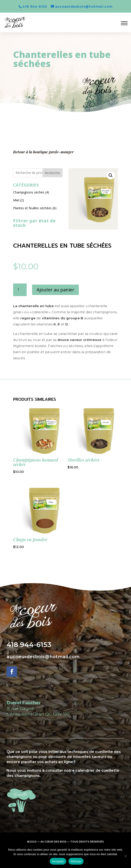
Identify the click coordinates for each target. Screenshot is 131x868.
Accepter (58, 861)
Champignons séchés (29, 192)
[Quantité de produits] (20, 290)
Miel (16, 200)
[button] (111, 175)
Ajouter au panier (55, 290)
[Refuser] (125, 856)
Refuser (76, 861)
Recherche (52, 173)
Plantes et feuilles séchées (32, 208)
